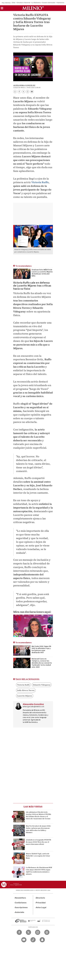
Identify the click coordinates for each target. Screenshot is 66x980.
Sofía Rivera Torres (26, 690)
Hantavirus (61, 3)
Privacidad (41, 903)
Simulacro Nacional (23, 3)
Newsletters (20, 898)
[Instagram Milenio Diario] (38, 932)
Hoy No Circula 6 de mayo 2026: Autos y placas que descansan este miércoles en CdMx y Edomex (38, 829)
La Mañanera (36, 3)
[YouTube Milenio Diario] (24, 940)
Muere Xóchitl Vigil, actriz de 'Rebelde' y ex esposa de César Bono (38, 856)
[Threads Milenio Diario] (47, 932)
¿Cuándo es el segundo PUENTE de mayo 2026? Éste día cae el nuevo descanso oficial (39, 842)
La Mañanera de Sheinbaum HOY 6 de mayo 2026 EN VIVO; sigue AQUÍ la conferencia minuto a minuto (39, 871)
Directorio (40, 898)
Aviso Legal (41, 907)
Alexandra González (24, 85)
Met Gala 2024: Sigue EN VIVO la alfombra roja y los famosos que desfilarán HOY (41, 649)
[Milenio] (33, 8)
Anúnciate (20, 912)
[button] (2, 9)
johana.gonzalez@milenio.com (33, 707)
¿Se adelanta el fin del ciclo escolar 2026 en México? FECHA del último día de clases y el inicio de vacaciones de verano (39, 815)
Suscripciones (21, 907)
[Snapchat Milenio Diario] (42, 940)
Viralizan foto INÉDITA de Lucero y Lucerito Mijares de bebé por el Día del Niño (42, 273)
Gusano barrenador (49, 3)
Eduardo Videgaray (42, 685)
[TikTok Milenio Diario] (33, 940)
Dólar (14, 3)
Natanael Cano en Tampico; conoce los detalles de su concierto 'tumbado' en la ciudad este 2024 (42, 663)
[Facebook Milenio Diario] (19, 932)
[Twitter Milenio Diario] (28, 932)
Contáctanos (21, 903)
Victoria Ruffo (40, 182)
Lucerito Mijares (25, 696)
